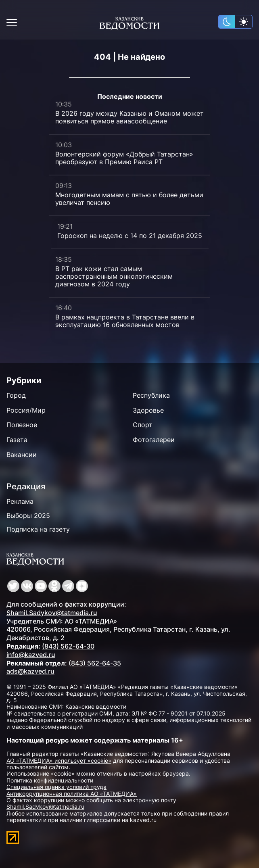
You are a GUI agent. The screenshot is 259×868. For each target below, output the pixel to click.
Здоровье (148, 410)
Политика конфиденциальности (50, 780)
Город (16, 395)
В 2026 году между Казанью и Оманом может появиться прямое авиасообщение (129, 117)
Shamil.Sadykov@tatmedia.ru (52, 613)
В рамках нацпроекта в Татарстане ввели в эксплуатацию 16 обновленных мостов (125, 321)
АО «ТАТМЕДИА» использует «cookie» (59, 761)
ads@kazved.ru (30, 671)
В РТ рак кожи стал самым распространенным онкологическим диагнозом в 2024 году (114, 276)
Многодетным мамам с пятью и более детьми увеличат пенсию (129, 199)
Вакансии (22, 455)
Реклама (20, 501)
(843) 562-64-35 (95, 663)
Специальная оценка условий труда (56, 787)
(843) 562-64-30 (68, 646)
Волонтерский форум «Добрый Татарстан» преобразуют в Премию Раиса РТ (124, 158)
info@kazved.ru (31, 655)
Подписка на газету (38, 529)
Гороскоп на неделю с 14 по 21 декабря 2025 (130, 236)
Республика (151, 395)
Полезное (22, 425)
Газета (17, 440)
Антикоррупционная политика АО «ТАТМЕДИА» (72, 794)
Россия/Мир (26, 410)
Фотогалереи (154, 440)
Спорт (143, 425)
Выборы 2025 (28, 515)
